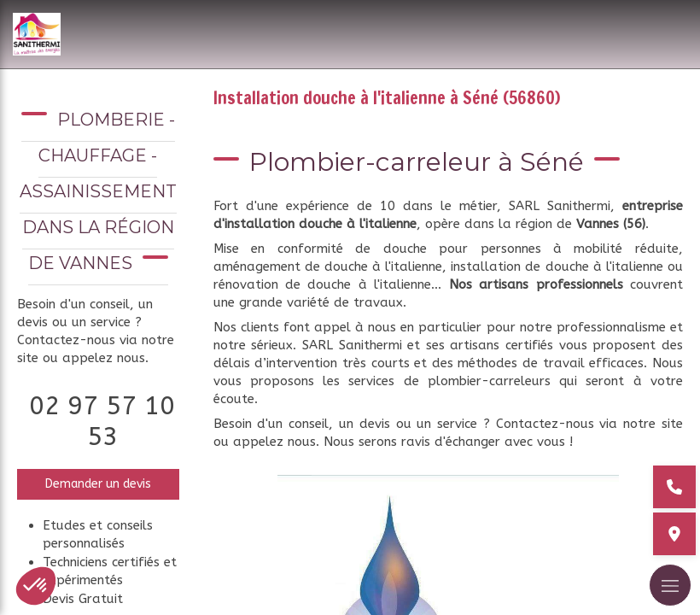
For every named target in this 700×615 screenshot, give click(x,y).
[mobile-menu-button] (670, 585)
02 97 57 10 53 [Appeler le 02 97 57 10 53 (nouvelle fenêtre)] (102, 421)
